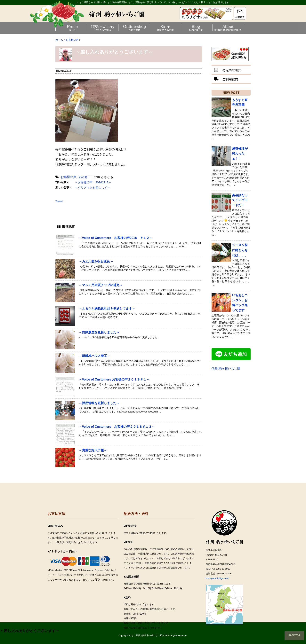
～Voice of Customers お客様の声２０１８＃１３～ (117, 427)
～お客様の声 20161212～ (93, 182)
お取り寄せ (149, 28)
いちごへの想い (118, 28)
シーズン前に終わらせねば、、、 (240, 250)
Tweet (59, 201)
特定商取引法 (232, 70)
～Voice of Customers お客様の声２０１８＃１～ (114, 379)
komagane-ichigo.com (217, 578)
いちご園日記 (212, 28)
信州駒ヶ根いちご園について (244, 28)
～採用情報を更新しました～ (99, 403)
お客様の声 (68, 177)
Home (86, 28)
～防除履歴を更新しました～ (99, 332)
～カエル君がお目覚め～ (96, 261)
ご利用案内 (230, 79)
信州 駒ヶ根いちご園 (226, 369)
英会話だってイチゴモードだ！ (240, 200)
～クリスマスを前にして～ (93, 188)
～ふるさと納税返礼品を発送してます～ (107, 309)
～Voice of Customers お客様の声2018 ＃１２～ (116, 238)
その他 (83, 177)
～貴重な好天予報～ (93, 450)
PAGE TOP (294, 635)
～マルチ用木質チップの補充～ (101, 285)
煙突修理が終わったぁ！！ (240, 153)
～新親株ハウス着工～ (94, 356)
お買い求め (181, 28)
